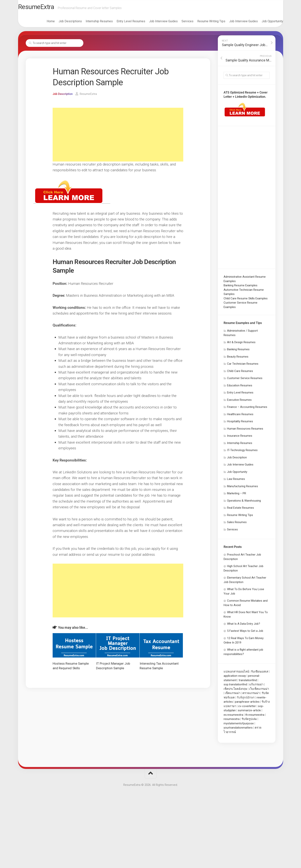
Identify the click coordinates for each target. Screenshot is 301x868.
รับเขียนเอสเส (260, 673)
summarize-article (249, 712)
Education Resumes (240, 387)
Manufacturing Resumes (243, 488)
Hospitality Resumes (240, 423)
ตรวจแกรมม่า (251, 695)
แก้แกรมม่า (256, 686)
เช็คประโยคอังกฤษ (235, 690)
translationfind (248, 682)
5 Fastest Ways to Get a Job (245, 632)
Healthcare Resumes (240, 416)
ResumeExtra (46, 8)
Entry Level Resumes (123, 23)
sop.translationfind (235, 686)
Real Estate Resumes (240, 509)
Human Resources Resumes (245, 430)
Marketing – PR (237, 495)
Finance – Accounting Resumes (247, 408)
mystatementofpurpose (239, 725)
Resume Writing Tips (204, 23)
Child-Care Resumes (240, 373)
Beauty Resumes (238, 358)
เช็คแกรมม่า (233, 695)
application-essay (235, 677)
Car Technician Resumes (243, 365)
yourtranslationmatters (238, 729)
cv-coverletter (247, 708)
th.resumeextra (255, 716)
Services (180, 23)
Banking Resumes (238, 351)
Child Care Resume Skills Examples (246, 300)
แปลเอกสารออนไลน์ (236, 673)
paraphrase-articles (247, 703)
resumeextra (232, 721)
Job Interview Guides (156, 23)
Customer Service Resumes (245, 380)
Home (43, 23)
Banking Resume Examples (240, 287)
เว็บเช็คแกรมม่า (259, 690)
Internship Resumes (92, 23)
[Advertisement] (118, 136)
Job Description (63, 95)
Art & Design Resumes (241, 344)
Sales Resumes (237, 524)
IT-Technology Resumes (242, 452)
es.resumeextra (233, 716)
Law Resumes (236, 480)
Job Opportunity (265, 23)
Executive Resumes (239, 401)
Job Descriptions (63, 23)
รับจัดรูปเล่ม (249, 721)
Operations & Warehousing (244, 502)
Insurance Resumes (240, 437)
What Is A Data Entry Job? (244, 625)
